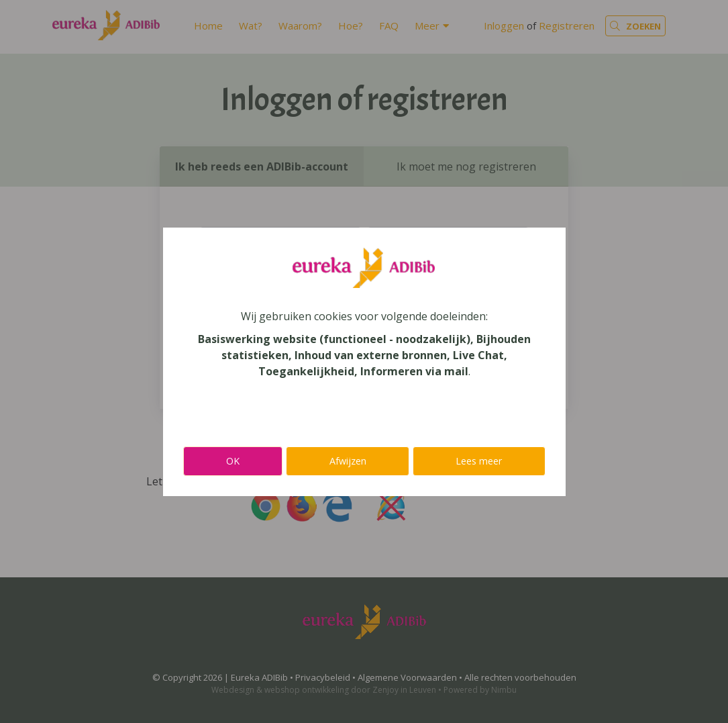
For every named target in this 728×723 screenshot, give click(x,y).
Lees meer (479, 461)
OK (233, 461)
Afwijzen (348, 461)
